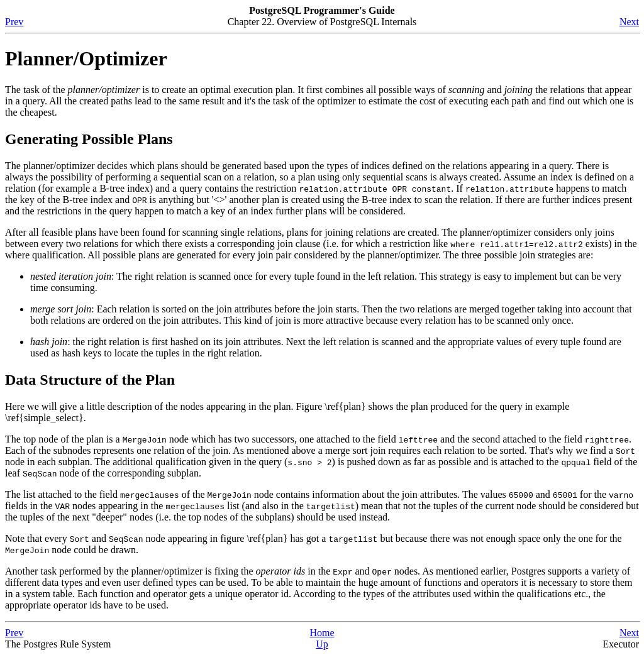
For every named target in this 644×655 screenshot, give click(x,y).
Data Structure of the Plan (90, 380)
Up (322, 644)
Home (322, 633)
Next (629, 22)
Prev (14, 22)
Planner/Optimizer (86, 58)
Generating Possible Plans (89, 139)
